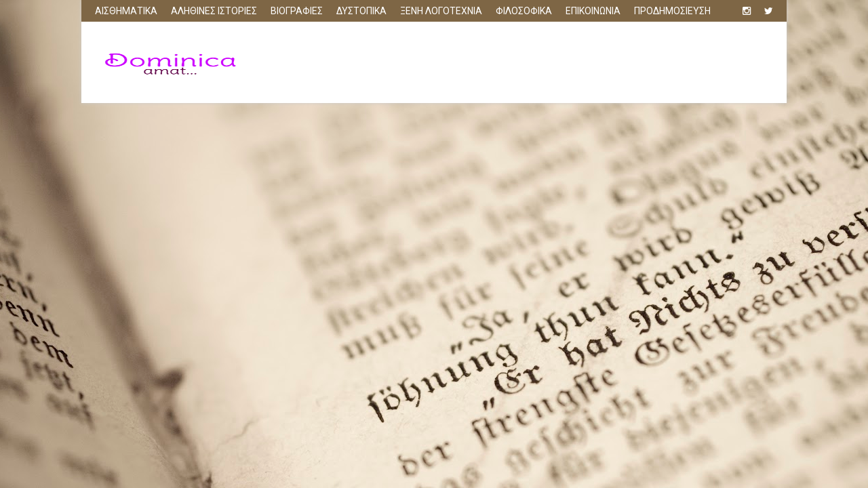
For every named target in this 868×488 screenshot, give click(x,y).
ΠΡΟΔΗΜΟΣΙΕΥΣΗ (672, 11)
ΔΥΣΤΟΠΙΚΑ (361, 11)
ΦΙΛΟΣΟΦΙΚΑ (524, 11)
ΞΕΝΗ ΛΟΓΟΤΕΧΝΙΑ (441, 11)
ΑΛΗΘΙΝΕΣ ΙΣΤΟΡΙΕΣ (214, 11)
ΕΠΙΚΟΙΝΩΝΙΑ (593, 11)
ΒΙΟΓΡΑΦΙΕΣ (297, 11)
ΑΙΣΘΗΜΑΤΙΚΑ (126, 11)
